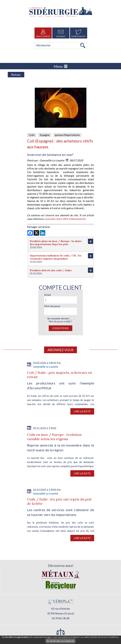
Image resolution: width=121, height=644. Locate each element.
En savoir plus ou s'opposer (60, 641)
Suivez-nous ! (79, 33)
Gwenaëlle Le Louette (52, 160)
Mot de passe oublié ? (60, 321)
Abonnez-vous (60, 350)
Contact (61, 33)
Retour (16, 75)
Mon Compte (43, 33)
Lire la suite (82, 411)
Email (48, 295)
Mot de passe (52, 306)
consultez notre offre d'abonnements (65, 219)
